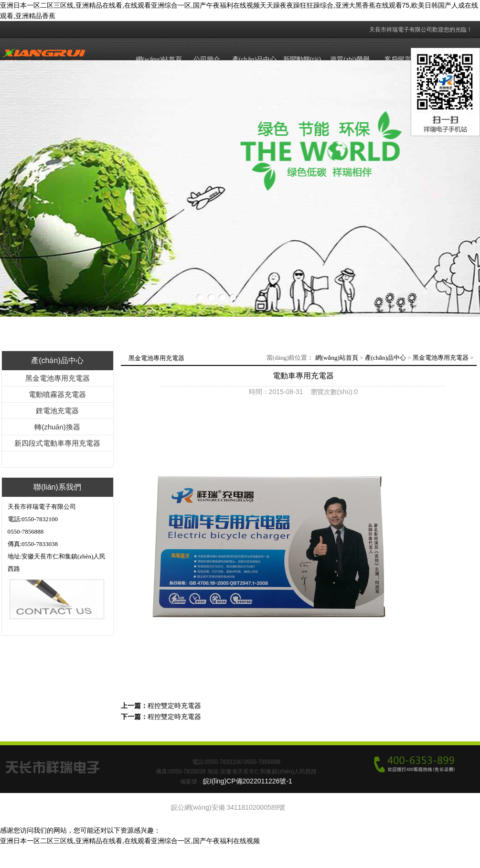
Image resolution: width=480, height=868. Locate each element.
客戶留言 (398, 59)
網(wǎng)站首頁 (159, 59)
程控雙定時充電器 (174, 706)
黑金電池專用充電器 (58, 378)
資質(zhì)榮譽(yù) (350, 69)
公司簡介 (207, 59)
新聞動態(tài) (302, 59)
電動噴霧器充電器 (57, 394)
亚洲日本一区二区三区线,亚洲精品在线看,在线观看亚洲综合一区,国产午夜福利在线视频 (130, 841)
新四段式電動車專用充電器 (57, 443)
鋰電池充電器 (57, 411)
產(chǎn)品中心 (255, 59)
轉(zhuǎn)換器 (57, 427)
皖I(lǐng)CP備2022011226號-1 (248, 781)
